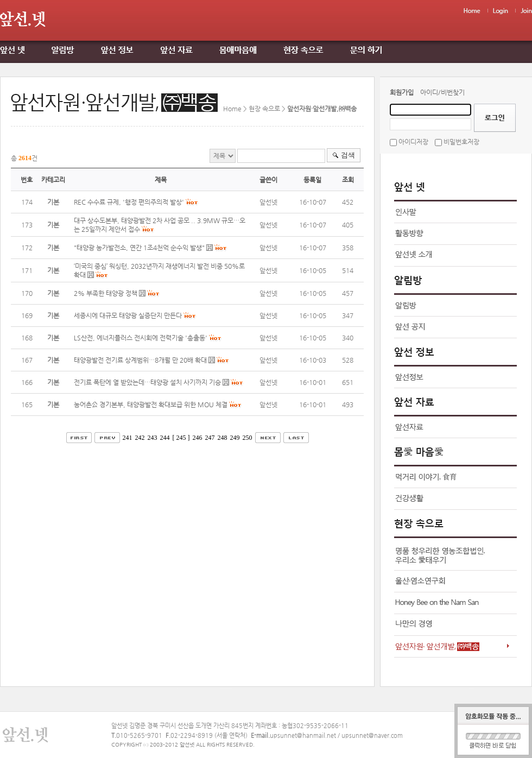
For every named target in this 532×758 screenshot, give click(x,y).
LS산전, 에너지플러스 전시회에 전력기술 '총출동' (141, 338)
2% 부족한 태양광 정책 (106, 293)
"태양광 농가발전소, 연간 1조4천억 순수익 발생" (139, 248)
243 (153, 438)
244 (165, 438)
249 (235, 438)
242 (140, 438)
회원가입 (402, 92)
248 (223, 438)
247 (210, 438)
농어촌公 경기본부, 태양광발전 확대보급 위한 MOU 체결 (151, 405)
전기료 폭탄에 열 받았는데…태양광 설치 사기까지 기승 (147, 382)
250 (248, 438)
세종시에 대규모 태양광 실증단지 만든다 (128, 315)
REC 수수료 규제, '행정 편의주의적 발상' (129, 202)
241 (128, 438)
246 (198, 438)
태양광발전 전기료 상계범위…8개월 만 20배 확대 (140, 360)
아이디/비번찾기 (442, 92)
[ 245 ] (181, 438)
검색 (348, 155)
